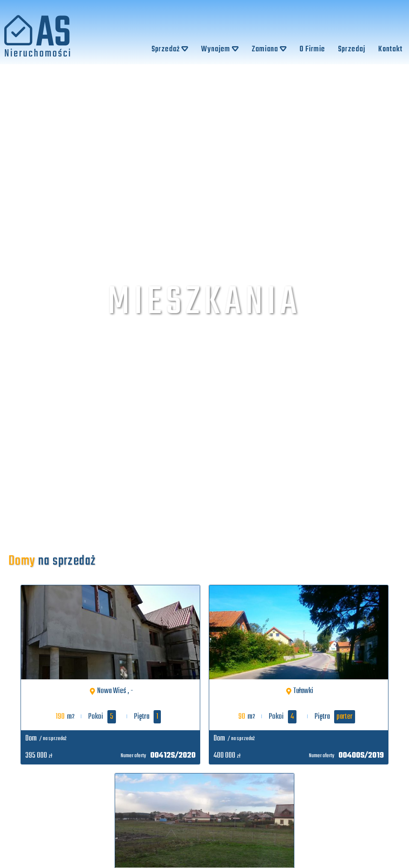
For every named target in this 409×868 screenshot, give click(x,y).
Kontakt (390, 49)
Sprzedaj (352, 49)
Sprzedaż (170, 49)
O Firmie (312, 49)
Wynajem (220, 49)
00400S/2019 (361, 756)
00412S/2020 (173, 756)
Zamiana (269, 49)
